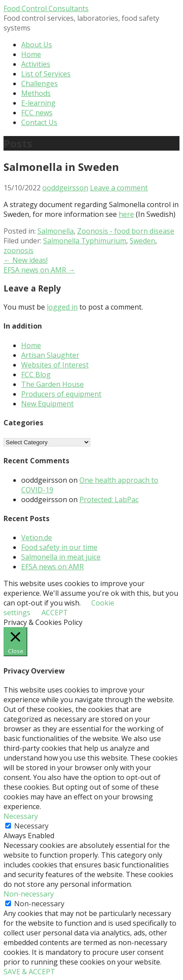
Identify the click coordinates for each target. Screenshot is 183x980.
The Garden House (52, 384)
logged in (62, 307)
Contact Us (39, 122)
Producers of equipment (61, 394)
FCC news (37, 113)
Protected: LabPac (109, 499)
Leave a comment (119, 188)
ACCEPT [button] (55, 613)
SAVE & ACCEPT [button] (29, 972)
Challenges (39, 83)
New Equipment (47, 404)
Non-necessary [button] (29, 894)
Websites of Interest (55, 365)
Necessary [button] (21, 816)
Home (31, 54)
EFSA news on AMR (52, 567)
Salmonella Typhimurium (85, 241)
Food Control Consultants (46, 8)
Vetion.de (37, 537)
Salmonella (56, 231)
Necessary (31, 826)
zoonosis (19, 250)
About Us (37, 45)
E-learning (38, 103)
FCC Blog (36, 375)
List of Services (46, 74)
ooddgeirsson (65, 188)
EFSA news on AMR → (39, 270)
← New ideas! (26, 260)
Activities (36, 64)
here (126, 214)
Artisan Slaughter (50, 355)
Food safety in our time (59, 547)
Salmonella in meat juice (61, 557)
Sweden (142, 241)
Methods (36, 93)
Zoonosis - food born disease (126, 231)
